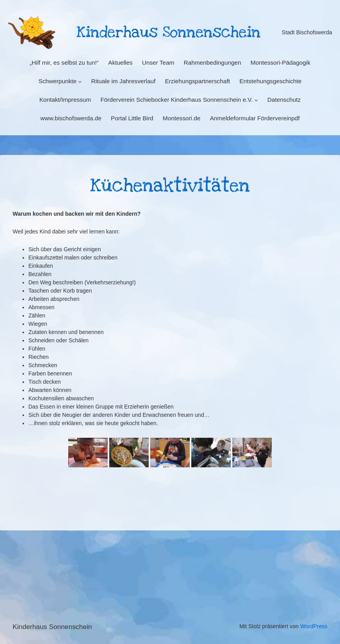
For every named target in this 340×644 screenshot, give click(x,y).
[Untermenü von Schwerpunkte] (80, 81)
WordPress (314, 626)
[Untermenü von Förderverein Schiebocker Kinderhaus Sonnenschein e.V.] (256, 100)
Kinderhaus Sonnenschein (52, 627)
